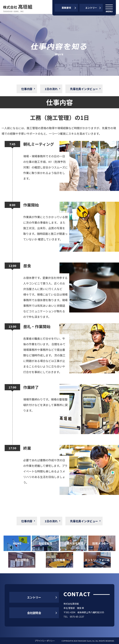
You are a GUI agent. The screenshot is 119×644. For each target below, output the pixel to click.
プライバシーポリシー (45, 641)
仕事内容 (27, 89)
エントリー (91, 8)
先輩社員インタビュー (84, 89)
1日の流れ (51, 89)
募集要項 (66, 8)
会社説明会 (34, 613)
